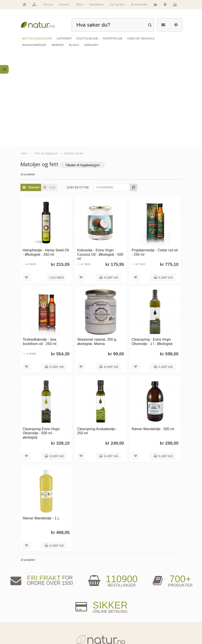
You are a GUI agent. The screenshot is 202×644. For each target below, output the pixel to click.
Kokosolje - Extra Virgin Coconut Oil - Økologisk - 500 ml (101, 157)
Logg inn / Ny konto (154, 604)
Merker (30, 617)
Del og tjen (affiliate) (116, 624)
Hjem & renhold (74, 630)
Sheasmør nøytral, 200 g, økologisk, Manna (98, 244)
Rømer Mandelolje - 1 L (43, 420)
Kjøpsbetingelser (152, 624)
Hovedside (31, 604)
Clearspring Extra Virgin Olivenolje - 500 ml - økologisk (43, 335)
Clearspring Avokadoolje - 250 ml (98, 333)
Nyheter (64, 4)
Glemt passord (151, 610)
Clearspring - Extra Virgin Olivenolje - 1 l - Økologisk (153, 244)
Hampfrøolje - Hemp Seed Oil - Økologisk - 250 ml (47, 155)
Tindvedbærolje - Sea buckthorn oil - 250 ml (41, 244)
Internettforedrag (114, 617)
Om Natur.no (32, 610)
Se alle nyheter (33, 624)
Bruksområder (113, 610)
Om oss (48, 4)
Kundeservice (151, 617)
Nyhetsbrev (97, 4)
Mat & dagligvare (75, 604)
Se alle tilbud (32, 630)
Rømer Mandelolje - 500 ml (153, 331)
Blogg (109, 604)
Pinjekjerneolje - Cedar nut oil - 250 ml (155, 155)
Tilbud (79, 4)
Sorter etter (79, 91)
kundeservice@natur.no (101, 576)
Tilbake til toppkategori (84, 68)
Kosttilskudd (72, 617)
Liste (50, 91)
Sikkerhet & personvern (156, 630)
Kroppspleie (72, 624)
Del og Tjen (117, 4)
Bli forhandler (139, 4)
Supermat (71, 610)
